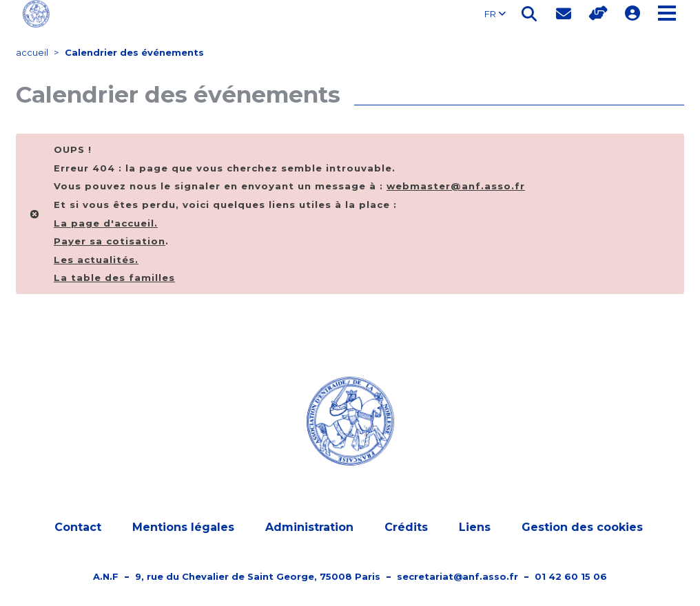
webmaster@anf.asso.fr (456, 186)
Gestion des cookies (582, 527)
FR (495, 14)
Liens (475, 527)
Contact (78, 527)
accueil (32, 52)
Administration (309, 527)
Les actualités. (96, 260)
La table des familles (114, 278)
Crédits (406, 527)
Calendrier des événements (134, 52)
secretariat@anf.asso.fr (457, 576)
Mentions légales (183, 527)
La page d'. (106, 223)
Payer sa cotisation (110, 241)
